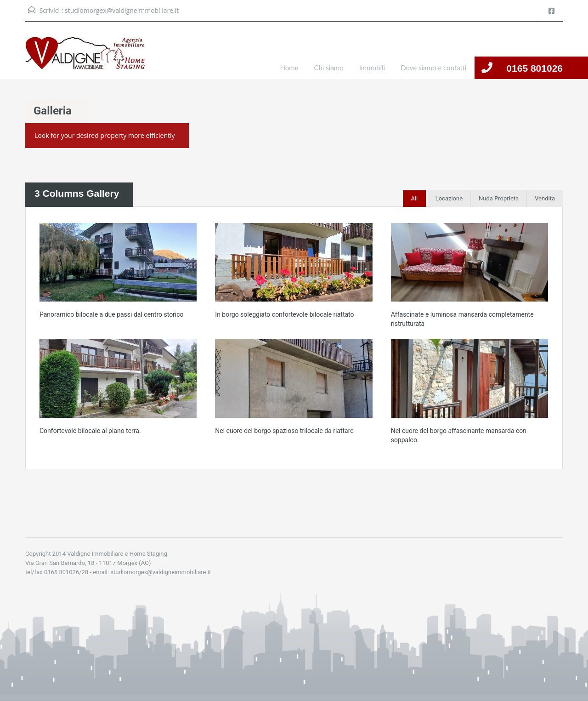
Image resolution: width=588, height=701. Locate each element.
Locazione (449, 198)
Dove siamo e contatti (433, 68)
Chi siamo (328, 68)
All (414, 198)
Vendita (545, 198)
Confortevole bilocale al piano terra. (90, 431)
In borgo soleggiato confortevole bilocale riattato (284, 314)
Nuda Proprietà (499, 198)
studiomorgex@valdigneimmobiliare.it (122, 10)
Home (289, 68)
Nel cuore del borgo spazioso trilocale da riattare (284, 431)
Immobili (372, 68)
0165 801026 (534, 68)
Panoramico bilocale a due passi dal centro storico (112, 314)
